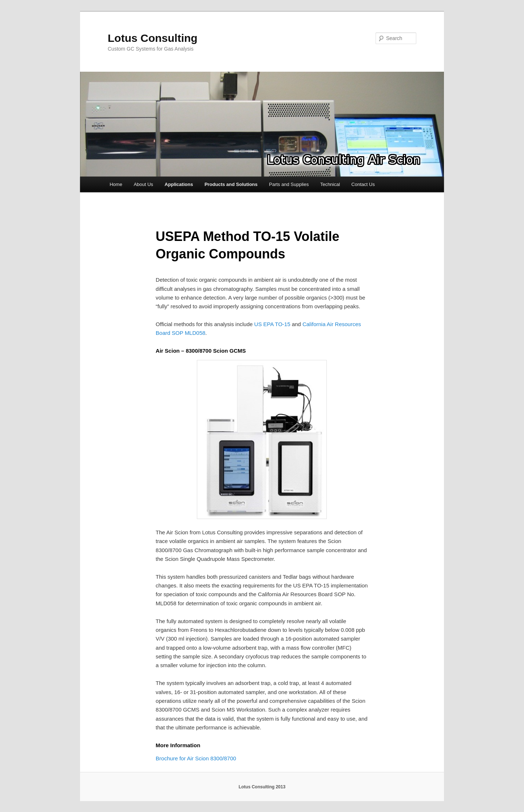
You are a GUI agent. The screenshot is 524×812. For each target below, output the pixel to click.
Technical (330, 184)
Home (116, 184)
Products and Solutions (231, 184)
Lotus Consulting (153, 38)
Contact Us (363, 184)
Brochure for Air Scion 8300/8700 (196, 758)
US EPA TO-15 (272, 324)
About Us (143, 184)
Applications (179, 184)
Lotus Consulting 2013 (262, 787)
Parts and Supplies (289, 184)
